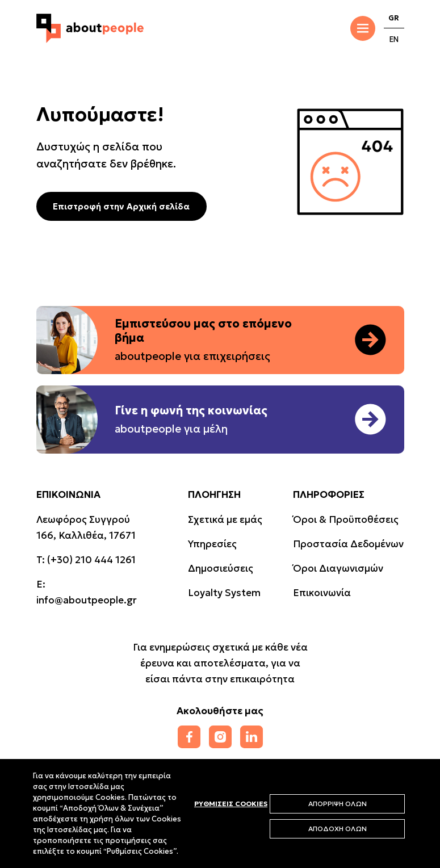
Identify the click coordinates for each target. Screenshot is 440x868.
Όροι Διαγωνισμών (338, 568)
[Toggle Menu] (363, 28)
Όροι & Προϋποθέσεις (346, 519)
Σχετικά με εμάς (225, 519)
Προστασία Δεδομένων (348, 544)
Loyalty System (224, 593)
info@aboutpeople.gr (87, 600)
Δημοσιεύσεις (221, 568)
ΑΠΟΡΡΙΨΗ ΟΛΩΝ (338, 804)
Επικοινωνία (322, 593)
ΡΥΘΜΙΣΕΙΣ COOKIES (231, 803)
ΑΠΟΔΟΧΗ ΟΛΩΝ (338, 829)
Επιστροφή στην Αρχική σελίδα (121, 206)
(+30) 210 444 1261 (91, 560)
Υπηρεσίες (212, 544)
